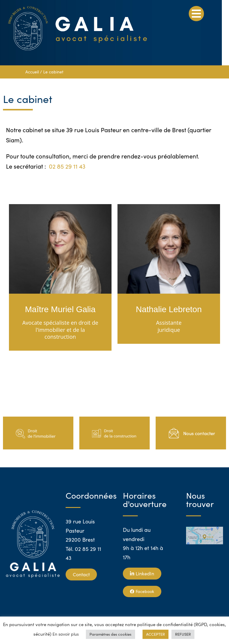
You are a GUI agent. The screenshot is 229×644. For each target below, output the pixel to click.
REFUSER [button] (183, 634)
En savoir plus (66, 634)
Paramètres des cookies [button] (110, 634)
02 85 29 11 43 (67, 166)
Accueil (32, 72)
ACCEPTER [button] (155, 634)
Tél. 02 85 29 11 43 (83, 553)
